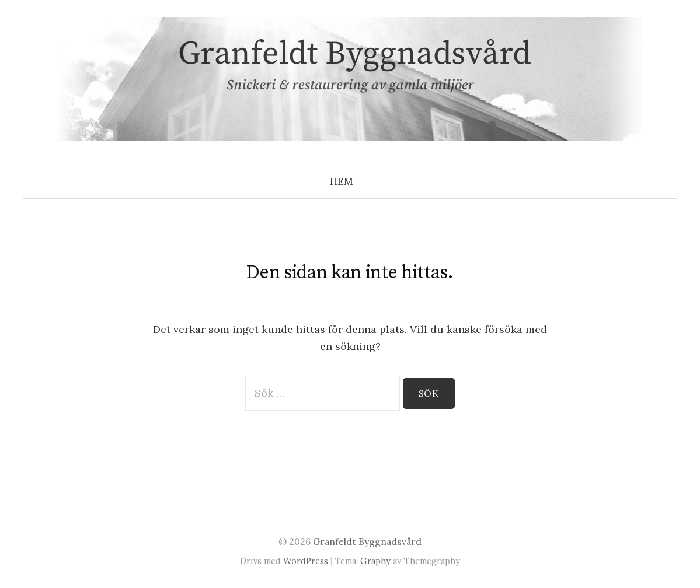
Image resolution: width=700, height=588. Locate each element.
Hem (342, 181)
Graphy (375, 561)
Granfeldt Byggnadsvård (367, 541)
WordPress (306, 561)
